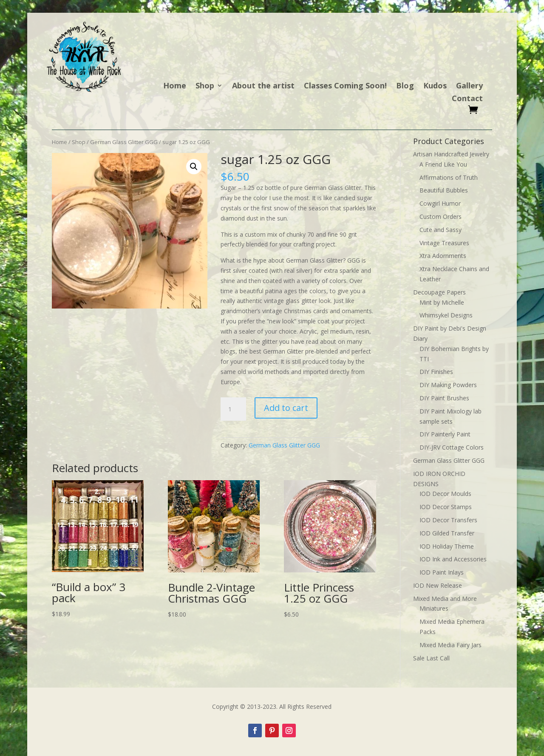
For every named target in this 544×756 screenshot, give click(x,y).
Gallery (469, 86)
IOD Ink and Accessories (453, 559)
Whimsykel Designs (446, 315)
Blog (405, 86)
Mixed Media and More (445, 599)
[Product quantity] (233, 409)
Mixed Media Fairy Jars (450, 645)
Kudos (435, 86)
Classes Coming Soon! (345, 86)
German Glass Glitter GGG (124, 142)
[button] (194, 167)
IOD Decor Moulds (445, 494)
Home (175, 86)
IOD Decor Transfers (448, 520)
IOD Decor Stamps (446, 507)
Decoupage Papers (439, 292)
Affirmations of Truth (449, 177)
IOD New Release (438, 585)
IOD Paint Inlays (442, 572)
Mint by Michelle (442, 302)
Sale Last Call (431, 658)
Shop (205, 86)
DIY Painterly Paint (445, 434)
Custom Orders (441, 217)
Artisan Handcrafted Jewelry (451, 154)
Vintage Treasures (444, 243)
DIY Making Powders (448, 385)
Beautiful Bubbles (444, 190)
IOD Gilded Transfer (447, 533)
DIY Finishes (436, 372)
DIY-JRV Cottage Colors (452, 447)
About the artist (263, 86)
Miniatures (434, 608)
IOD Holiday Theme (447, 546)
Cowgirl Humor (440, 203)
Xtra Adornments (443, 256)
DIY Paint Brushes (444, 398)
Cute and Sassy (441, 230)
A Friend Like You (443, 164)
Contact (467, 99)
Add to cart (286, 408)
